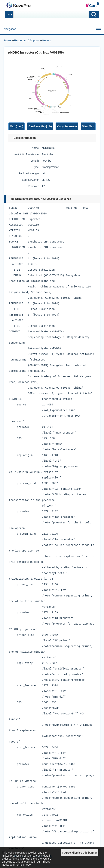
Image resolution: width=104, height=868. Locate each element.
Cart (91, 5)
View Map (88, 126)
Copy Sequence (67, 126)
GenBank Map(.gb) (40, 126)
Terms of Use (23, 865)
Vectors (46, 40)
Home (8, 40)
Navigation (10, 29)
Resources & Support (27, 40)
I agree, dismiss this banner (80, 853)
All (9, 15)
